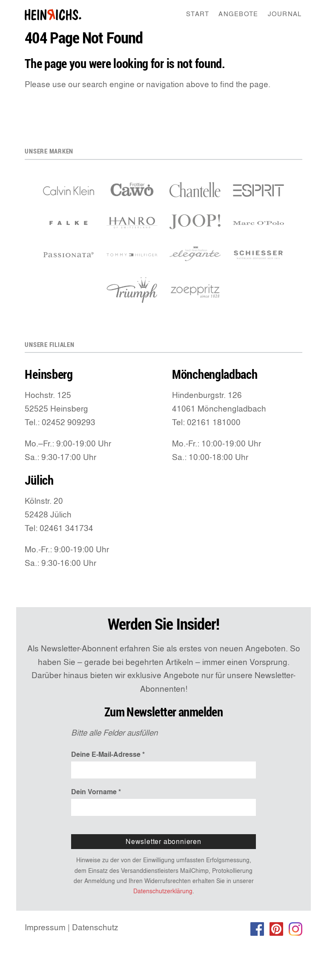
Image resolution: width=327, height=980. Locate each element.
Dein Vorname (96, 792)
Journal (285, 14)
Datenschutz (95, 927)
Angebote (238, 14)
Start (198, 14)
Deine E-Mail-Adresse (108, 754)
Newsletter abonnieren (163, 841)
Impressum (45, 927)
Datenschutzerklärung (163, 891)
